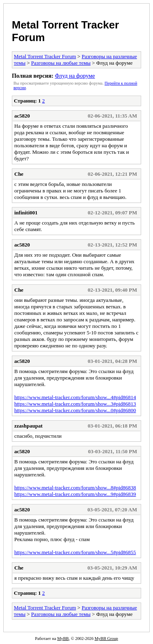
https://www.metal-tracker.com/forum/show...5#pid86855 (75, 552)
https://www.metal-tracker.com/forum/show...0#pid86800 (75, 410)
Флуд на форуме (75, 76)
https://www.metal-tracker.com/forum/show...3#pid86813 (75, 404)
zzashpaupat (28, 426)
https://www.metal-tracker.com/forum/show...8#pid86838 (75, 488)
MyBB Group (106, 639)
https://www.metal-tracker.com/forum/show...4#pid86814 (75, 397)
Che (19, 174)
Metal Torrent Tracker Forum (45, 56)
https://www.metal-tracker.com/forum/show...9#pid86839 (75, 494)
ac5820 (22, 116)
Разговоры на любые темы (61, 63)
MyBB (63, 639)
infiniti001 (26, 213)
